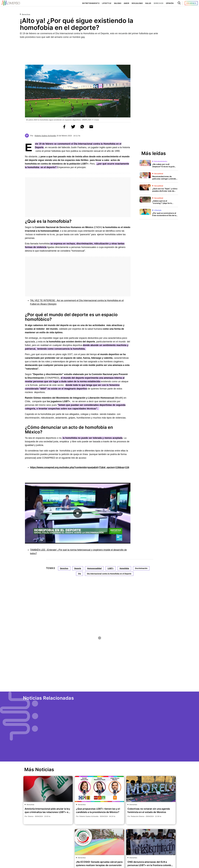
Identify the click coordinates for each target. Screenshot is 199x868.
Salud (148, 3)
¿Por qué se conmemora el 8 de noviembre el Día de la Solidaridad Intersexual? (165, 215)
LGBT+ (110, 568)
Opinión (170, 3)
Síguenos (191, 3)
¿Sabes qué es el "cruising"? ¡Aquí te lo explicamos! (162, 203)
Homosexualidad (94, 568)
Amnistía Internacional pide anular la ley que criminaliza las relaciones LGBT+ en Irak (47, 812)
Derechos (159, 3)
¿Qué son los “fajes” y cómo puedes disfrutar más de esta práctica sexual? (165, 191)
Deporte (78, 568)
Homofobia (124, 568)
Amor (126, 3)
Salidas (117, 3)
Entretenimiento (90, 3)
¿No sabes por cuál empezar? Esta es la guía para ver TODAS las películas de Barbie (163, 168)
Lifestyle (106, 3)
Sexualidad (137, 3)
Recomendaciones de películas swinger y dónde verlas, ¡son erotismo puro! (164, 179)
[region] (100, 50)
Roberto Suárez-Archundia (45, 136)
